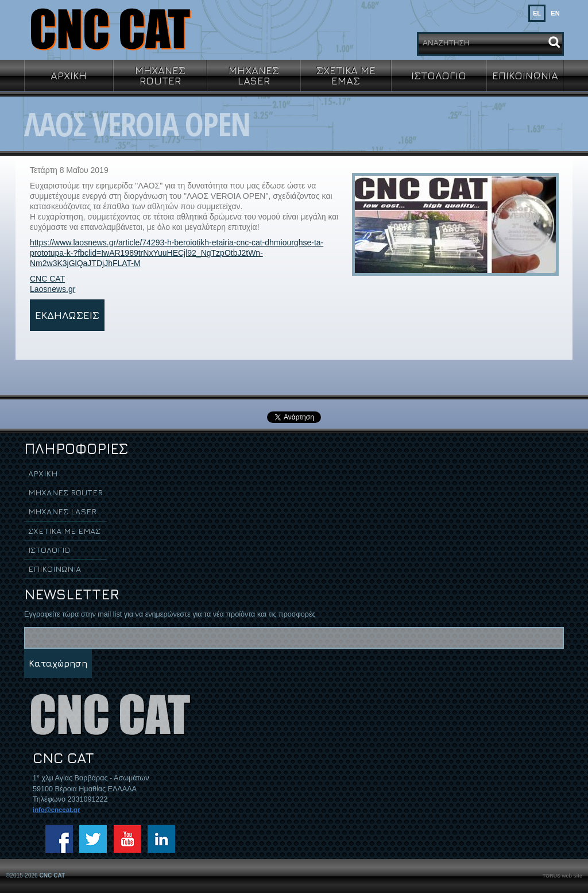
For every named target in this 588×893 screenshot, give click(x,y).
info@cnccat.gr (56, 810)
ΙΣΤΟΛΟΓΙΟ (439, 75)
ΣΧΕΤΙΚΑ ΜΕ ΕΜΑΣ (346, 75)
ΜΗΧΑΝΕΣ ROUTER (160, 75)
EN (555, 13)
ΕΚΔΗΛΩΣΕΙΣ (67, 315)
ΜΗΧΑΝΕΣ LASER (254, 75)
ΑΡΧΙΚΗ (69, 75)
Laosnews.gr (53, 289)
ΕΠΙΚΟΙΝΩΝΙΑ (525, 75)
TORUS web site (562, 876)
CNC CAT (47, 279)
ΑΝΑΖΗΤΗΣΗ (446, 43)
